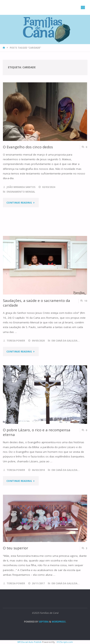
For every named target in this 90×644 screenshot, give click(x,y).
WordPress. (59, 622)
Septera (43, 622)
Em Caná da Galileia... (66, 341)
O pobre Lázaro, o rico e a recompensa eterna (37, 432)
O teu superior (16, 548)
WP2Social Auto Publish (29, 642)
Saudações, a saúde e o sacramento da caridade (37, 303)
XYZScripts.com (65, 642)
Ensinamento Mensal (21, 192)
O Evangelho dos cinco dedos (28, 147)
